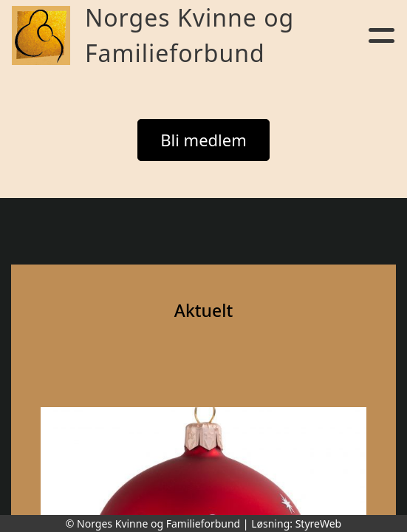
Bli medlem (203, 140)
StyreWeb (319, 524)
